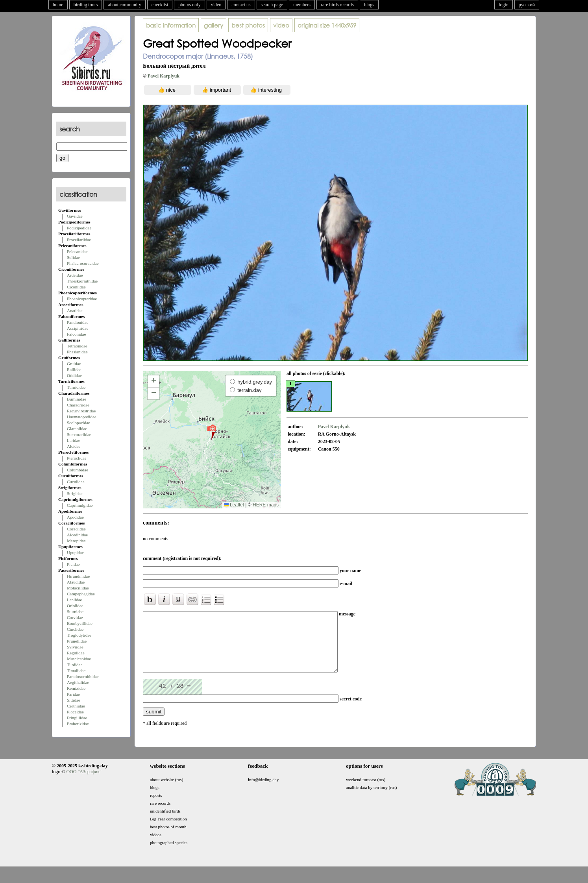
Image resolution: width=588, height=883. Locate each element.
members (302, 5)
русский (527, 5)
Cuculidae (76, 482)
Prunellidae (77, 641)
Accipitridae (78, 328)
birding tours (86, 5)
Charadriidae (78, 405)
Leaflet (234, 505)
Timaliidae (76, 671)
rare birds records (337, 5)
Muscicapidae (79, 659)
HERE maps (266, 505)
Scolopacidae (79, 423)
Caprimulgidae (80, 505)
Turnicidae (76, 387)
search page (272, 5)
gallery (214, 25)
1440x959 (327, 25)
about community (124, 5)
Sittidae (74, 700)
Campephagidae (81, 594)
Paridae (73, 694)
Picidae (73, 564)
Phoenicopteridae (82, 299)
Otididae (74, 375)
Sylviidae (75, 647)
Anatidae (75, 310)
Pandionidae (78, 322)
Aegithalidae (78, 682)
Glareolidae (77, 429)
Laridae (74, 440)
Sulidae (73, 257)
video (216, 5)
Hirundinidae (78, 576)
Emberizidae (78, 724)
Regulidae (76, 653)
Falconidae (76, 334)
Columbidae (78, 470)
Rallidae (74, 369)
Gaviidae (75, 216)
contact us (241, 5)
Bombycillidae (80, 623)
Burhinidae (77, 399)
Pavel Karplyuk (164, 76)
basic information (171, 25)
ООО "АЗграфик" (84, 783)
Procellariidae (79, 240)
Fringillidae (77, 718)
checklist (160, 5)
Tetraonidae (77, 346)
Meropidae (76, 541)
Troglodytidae (79, 635)
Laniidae (74, 600)
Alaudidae (76, 582)
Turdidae (75, 665)
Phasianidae (77, 352)
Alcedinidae (77, 535)
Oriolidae (75, 606)
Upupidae (75, 552)
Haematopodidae (82, 417)
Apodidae (75, 517)
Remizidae (76, 688)
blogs (369, 5)
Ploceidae (75, 712)
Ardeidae (75, 275)
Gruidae (74, 364)
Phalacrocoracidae (83, 263)
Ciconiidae (76, 287)
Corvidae (75, 617)
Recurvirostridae (81, 411)
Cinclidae (75, 629)
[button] (212, 432)
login (504, 5)
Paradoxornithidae (83, 676)
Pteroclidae (77, 458)
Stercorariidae (79, 434)
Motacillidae (78, 588)
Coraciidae (76, 529)
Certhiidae (76, 706)
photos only (189, 5)
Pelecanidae (77, 251)
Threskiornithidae (82, 281)
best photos (248, 25)
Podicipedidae (79, 228)
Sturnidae (75, 611)
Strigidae (75, 493)
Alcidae (74, 446)
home (58, 5)
